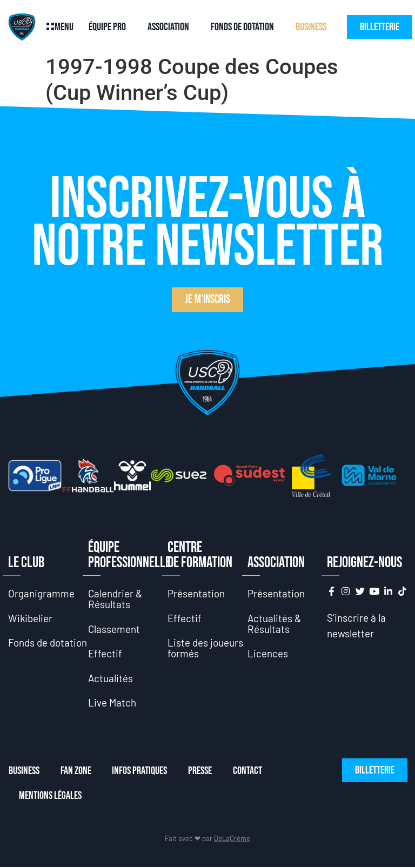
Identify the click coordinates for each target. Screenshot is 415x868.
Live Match (112, 704)
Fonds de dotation (242, 27)
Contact (250, 772)
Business (311, 27)
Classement (114, 629)
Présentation (196, 593)
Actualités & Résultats (275, 624)
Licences (268, 654)
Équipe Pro (107, 27)
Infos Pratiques (140, 772)
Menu (64, 27)
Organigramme (41, 593)
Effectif (105, 654)
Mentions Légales (50, 797)
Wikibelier (31, 618)
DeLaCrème (232, 839)
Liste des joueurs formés (205, 648)
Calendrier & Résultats (116, 599)
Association (168, 27)
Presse (202, 772)
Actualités (111, 679)
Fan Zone (76, 772)
